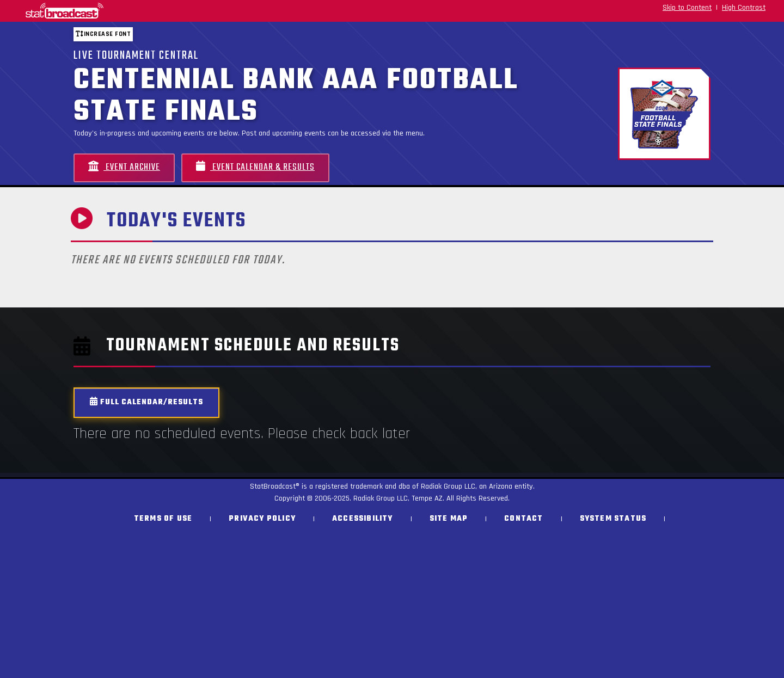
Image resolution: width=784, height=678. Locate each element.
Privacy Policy (262, 519)
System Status (613, 519)
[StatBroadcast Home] (136, 11)
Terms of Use (163, 519)
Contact (523, 519)
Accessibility (363, 519)
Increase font (103, 34)
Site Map (449, 519)
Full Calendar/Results (146, 402)
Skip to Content (687, 8)
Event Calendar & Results (255, 167)
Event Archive (124, 167)
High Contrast (744, 8)
